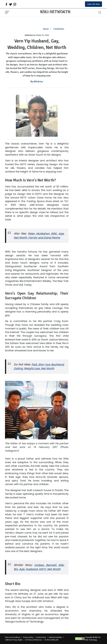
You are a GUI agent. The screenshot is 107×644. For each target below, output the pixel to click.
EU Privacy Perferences (34, 640)
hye (48, 365)
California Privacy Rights (14, 640)
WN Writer (38, 82)
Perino (56, 238)
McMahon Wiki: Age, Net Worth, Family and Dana (39, 236)
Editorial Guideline (55, 637)
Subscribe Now (93, 4)
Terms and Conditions (13, 637)
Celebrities (59, 29)
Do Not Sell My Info (52, 640)
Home (46, 29)
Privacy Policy (28, 637)
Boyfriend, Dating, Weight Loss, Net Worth (39, 367)
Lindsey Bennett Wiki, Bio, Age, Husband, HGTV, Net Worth (39, 567)
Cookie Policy (41, 637)
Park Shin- (38, 365)
